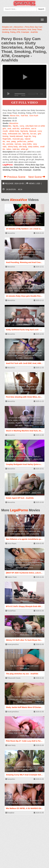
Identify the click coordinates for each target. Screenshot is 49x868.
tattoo (9, 149)
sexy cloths (27, 144)
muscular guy (18, 139)
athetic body (14, 131)
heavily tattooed (16, 136)
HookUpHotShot (12, 644)
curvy (22, 126)
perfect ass (22, 141)
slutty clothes (33, 147)
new (8, 141)
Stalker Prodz (11, 577)
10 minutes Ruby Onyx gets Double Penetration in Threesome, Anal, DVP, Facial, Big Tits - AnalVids (24, 288)
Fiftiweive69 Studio (13, 678)
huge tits (28, 136)
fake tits (26, 134)
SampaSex (10, 779)
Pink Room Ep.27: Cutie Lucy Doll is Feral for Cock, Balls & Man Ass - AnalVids (24, 733)
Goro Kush (34, 116)
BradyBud (10, 813)
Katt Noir (24, 116)
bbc (10, 126)
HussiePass (11, 611)
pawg (13, 141)
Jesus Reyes (11, 544)
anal (9, 128)
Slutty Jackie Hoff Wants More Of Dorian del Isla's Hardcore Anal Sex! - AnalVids (24, 700)
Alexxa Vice (15, 116)
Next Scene (37, 177)
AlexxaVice (14, 123)
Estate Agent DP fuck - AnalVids (24, 493)
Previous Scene (15, 177)
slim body (23, 147)
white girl (24, 149)
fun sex (33, 134)
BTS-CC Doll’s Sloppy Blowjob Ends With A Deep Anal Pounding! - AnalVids (24, 599)
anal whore (25, 128)
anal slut (16, 128)
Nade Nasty (10, 745)
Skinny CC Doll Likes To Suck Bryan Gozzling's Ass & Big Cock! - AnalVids (25, 632)
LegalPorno (19, 510)
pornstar (10, 144)
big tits (16, 126)
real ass (18, 144)
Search (41, 9)
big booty (24, 131)
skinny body (13, 147)
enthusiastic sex (15, 134)
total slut (16, 149)
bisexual (33, 131)
